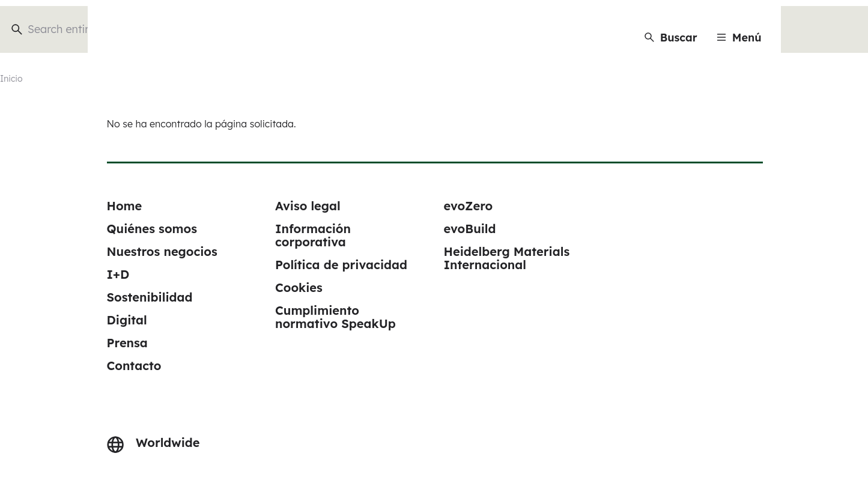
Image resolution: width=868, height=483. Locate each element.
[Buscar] (671, 38)
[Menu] (739, 38)
